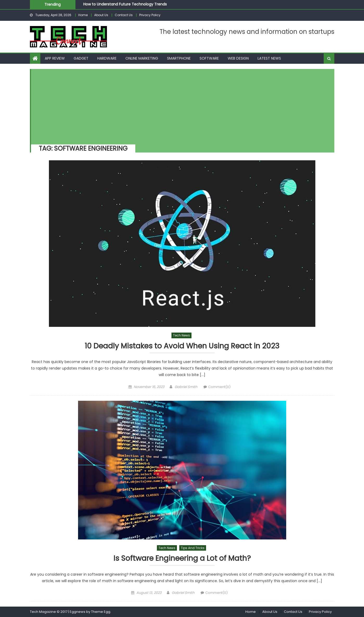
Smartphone (179, 58)
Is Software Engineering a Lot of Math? (182, 559)
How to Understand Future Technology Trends (125, 4)
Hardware (107, 58)
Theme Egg (101, 612)
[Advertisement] (180, 105)
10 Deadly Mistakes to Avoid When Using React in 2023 (182, 346)
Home (83, 15)
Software (209, 58)
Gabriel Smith (186, 387)
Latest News (269, 58)
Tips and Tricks (193, 548)
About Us (101, 15)
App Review (55, 58)
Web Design (238, 58)
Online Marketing (142, 58)
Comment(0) (219, 387)
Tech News (181, 335)
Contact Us (124, 15)
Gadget (81, 58)
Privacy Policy (150, 15)
